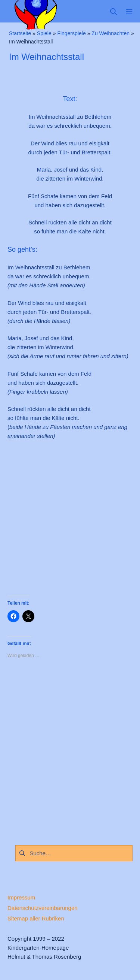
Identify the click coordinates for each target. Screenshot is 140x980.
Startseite (20, 33)
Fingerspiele (71, 33)
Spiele (44, 33)
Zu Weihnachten (111, 33)
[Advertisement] (70, 522)
